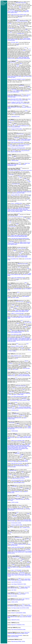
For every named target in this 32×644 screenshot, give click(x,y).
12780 (20, 506)
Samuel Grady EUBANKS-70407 (14, 448)
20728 (10, 170)
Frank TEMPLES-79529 (18, 91)
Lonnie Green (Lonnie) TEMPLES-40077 (19, 274)
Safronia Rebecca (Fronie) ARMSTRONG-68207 (17, 237)
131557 (28, 514)
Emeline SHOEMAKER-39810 (14, 127)
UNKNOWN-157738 (15, 117)
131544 (30, 170)
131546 (19, 216)
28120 (18, 66)
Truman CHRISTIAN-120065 (24, 338)
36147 (23, 399)
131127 (18, 452)
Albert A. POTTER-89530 (16, 570)
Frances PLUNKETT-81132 (22, 634)
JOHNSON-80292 (15, 410)
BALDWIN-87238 (15, 259)
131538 (15, 90)
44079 (20, 163)
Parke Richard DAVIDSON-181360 (18, 630)
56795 (20, 86)
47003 (19, 170)
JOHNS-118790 (14, 602)
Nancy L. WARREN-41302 (17, 203)
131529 (24, 3)
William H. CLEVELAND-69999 (14, 317)
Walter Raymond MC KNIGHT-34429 (19, 15)
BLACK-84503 (14, 596)
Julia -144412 (15, 369)
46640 (21, 21)
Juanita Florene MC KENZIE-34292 (24, 521)
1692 (19, 17)
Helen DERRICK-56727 (20, 552)
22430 (18, 324)
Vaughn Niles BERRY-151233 (14, 107)
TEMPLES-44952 (15, 160)
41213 (17, 216)
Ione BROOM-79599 (23, 588)
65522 (26, 283)
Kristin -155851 (16, 298)
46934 (15, 486)
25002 (19, 3)
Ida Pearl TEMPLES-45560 (21, 210)
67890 (16, 454)
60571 (17, 386)
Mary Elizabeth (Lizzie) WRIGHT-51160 (20, 312)
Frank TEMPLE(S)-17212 (24, 126)
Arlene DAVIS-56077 (20, 146)
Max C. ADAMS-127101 (25, 528)
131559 (21, 538)
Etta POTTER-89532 (23, 574)
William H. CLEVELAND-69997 (17, 314)
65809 (16, 557)
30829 (16, 435)
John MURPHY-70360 (15, 400)
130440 (14, 407)
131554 (17, 414)
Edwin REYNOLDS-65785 (16, 463)
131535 (14, 62)
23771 (18, 495)
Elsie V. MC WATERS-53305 (24, 140)
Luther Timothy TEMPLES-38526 (14, 76)
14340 (27, 206)
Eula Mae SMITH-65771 (23, 461)
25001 (17, 3)
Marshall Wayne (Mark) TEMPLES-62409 (19, 95)
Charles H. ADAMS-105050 (17, 525)
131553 (24, 386)
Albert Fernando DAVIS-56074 (17, 142)
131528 (22, 3)
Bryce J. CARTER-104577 (24, 103)
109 (10, 226)
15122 (21, 17)
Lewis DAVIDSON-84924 (16, 582)
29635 (19, 21)
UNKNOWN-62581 (18, 289)
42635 (17, 358)
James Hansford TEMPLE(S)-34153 (19, 544)
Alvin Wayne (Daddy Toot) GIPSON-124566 (20, 608)
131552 (22, 386)
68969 (20, 579)
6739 (17, 134)
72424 (10, 120)
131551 (16, 378)
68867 (28, 322)
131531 (18, 20)
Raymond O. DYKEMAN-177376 (18, 625)
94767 (10, 29)
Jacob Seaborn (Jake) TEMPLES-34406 (18, 11)
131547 (22, 216)
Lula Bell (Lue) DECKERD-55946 (23, 376)
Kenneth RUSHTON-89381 (17, 636)
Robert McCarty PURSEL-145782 (18, 642)
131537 (12, 90)
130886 (17, 306)
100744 (10, 423)
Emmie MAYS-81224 (21, 594)
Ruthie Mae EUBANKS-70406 (24, 447)
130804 (16, 403)
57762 (20, 134)
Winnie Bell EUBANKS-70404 (23, 445)
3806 (25, 361)
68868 (30, 322)
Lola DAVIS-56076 (11, 146)
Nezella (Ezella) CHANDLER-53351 (24, 408)
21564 (12, 308)
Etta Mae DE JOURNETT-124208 (18, 79)
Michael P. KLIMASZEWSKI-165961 (18, 613)
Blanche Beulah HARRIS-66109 (23, 58)
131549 (24, 248)
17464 (20, 587)
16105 (13, 184)
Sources (3, 5)
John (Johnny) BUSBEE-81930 (17, 480)
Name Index (4, 4)
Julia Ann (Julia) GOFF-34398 (18, 193)
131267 (22, 301)
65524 (16, 538)
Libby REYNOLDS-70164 (16, 152)
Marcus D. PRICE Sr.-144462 (17, 346)
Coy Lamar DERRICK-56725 (20, 551)
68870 (11, 62)
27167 (26, 48)
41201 (10, 242)
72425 (13, 120)
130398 (18, 454)
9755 (10, 216)
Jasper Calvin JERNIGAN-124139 (18, 278)
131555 (13, 423)
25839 (14, 557)
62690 (10, 471)
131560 (22, 615)
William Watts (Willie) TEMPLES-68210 (19, 235)
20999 (15, 414)
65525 (18, 538)
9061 (27, 372)
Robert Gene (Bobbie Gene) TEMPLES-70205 (19, 164)
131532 (26, 21)
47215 (21, 264)
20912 (16, 497)
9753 (19, 214)
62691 (13, 471)
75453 (23, 605)
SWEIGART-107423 (15, 620)
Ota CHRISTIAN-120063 (13, 338)
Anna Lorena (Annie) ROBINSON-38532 (18, 332)
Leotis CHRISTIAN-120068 (24, 339)
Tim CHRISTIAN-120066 (13, 339)
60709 (19, 386)
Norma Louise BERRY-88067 (18, 600)
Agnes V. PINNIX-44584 (18, 395)
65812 (24, 573)
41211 (14, 216)
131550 (26, 264)
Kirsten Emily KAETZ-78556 (22, 100)
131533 (24, 50)
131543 (28, 170)
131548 (17, 224)
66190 (23, 348)
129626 (22, 248)
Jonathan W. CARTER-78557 (17, 102)
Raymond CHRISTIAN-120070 (23, 340)
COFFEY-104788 (15, 502)
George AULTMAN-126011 (17, 129)
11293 (17, 21)
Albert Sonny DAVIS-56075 (24, 145)
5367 (27, 361)
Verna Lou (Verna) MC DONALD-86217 (18, 92)
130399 (21, 456)
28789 (24, 540)
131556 (15, 471)
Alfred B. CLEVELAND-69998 (25, 316)
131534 (17, 61)
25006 (20, 8)
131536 (22, 86)
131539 (23, 106)
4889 (21, 458)
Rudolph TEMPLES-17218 (17, 492)
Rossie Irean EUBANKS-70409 (22, 449)
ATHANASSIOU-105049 (16, 523)
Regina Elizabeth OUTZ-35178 (18, 478)
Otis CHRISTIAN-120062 (16, 334)
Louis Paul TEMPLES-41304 (16, 209)
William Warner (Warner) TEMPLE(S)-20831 (19, 427)
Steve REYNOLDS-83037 (19, 466)
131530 (13, 10)
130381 (19, 301)
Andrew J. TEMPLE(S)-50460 (17, 499)
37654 (17, 170)
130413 (18, 292)
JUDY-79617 (14, 590)
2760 (19, 25)
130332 (22, 170)
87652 (21, 561)
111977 (19, 248)
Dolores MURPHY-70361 (25, 400)
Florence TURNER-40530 (22, 257)
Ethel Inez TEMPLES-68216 (21, 243)
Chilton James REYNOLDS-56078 (18, 148)
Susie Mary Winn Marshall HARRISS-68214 (20, 239)
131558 (26, 530)
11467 (17, 513)
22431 (22, 321)
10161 (14, 125)
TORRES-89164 (14, 431)
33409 (28, 285)
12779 (21, 168)
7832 (16, 514)
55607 (10, 156)
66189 (17, 344)
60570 (10, 392)
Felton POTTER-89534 (19, 575)
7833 (13, 516)
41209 (12, 216)
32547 (24, 443)
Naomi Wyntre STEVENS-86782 (25, 606)
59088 (24, 21)
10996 (19, 264)
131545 (18, 184)
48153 (20, 593)
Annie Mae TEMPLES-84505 (16, 211)
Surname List (4, 3)
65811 (18, 557)
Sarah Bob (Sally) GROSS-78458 (24, 580)
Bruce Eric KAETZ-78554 (16, 99)
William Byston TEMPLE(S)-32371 (15, 418)
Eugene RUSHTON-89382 (13, 637)
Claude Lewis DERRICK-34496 (18, 547)
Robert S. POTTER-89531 (13, 574)
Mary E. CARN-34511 (16, 195)
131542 (25, 170)
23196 (17, 301)
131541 (22, 134)
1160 (22, 95)
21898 (10, 404)
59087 (11, 32)
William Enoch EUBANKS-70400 (18, 441)
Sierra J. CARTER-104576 (13, 103)
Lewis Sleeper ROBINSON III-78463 (19, 584)
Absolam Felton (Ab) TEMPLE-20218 (19, 567)
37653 (15, 170)
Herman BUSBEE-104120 (19, 483)
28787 (27, 550)
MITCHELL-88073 (15, 42)
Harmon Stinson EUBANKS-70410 (15, 450)
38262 (13, 486)
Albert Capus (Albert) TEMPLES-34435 (16, 509)
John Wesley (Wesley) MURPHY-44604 (19, 397)
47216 (17, 280)
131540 (26, 111)
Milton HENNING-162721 (16, 356)
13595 (15, 138)
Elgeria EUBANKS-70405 (13, 447)
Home (2, 2)
